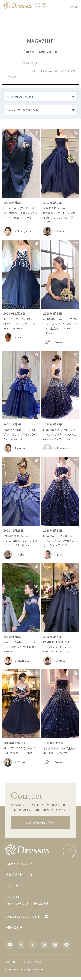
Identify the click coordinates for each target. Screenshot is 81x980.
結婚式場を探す (16, 875)
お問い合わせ (14, 927)
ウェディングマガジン (19, 863)
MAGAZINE (30, 63)
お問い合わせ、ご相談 (46, 823)
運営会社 (10, 962)
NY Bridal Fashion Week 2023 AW (52, 71)
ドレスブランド (14, 886)
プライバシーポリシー (33, 962)
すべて (12, 77)
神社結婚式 (41, 903)
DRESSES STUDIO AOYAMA (24, 917)
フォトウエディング (17, 903)
